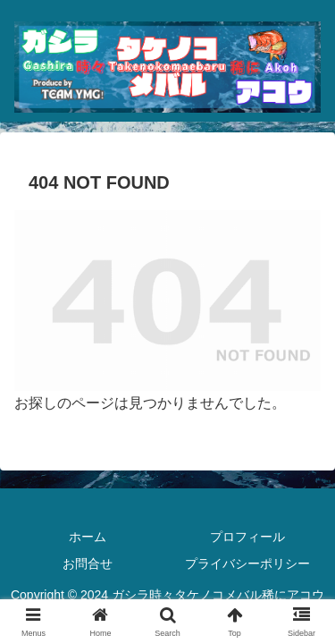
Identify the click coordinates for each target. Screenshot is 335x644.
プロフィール (247, 537)
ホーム (88, 537)
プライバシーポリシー (247, 563)
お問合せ (88, 563)
